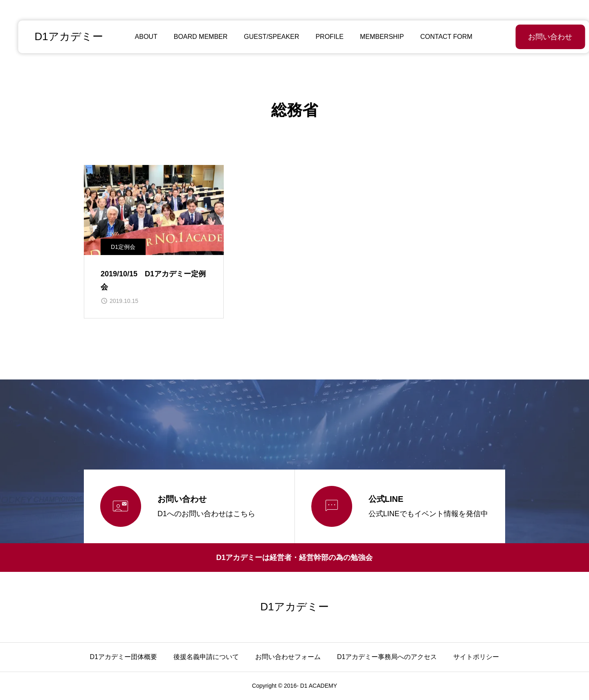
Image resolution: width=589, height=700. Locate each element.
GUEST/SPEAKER (262, 37)
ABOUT (137, 37)
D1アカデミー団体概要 (124, 657)
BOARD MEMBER (191, 37)
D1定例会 (123, 247)
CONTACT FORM (437, 37)
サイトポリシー (476, 657)
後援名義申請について (206, 657)
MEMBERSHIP (373, 37)
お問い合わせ (530, 37)
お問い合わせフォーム (288, 657)
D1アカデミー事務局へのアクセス (387, 657)
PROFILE (320, 37)
